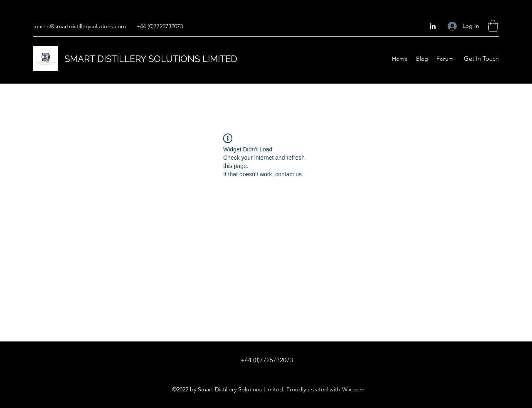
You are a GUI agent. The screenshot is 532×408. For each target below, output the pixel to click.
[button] (493, 26)
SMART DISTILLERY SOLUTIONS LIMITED (151, 59)
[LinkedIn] (433, 26)
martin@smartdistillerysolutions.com (80, 26)
